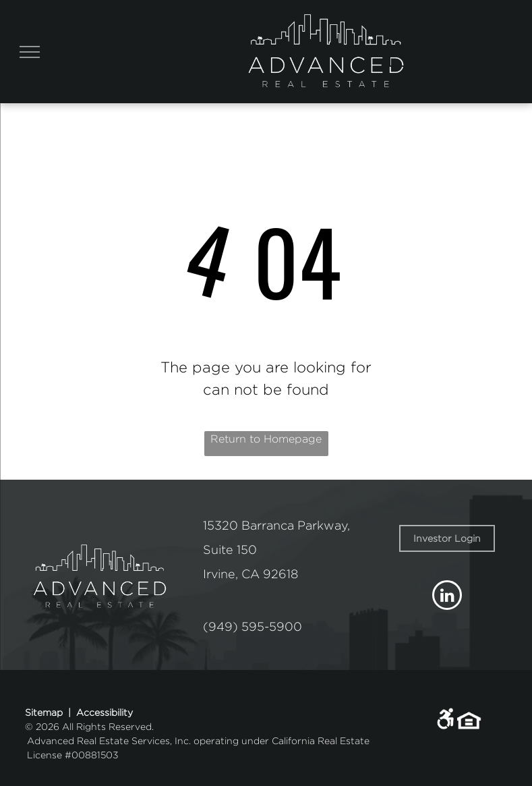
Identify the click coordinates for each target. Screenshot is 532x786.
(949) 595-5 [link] (240, 627)
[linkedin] (447, 597)
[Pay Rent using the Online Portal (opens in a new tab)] (447, 52)
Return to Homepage (266, 439)
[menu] (30, 52)
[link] (447, 538)
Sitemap (44, 712)
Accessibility (105, 712)
